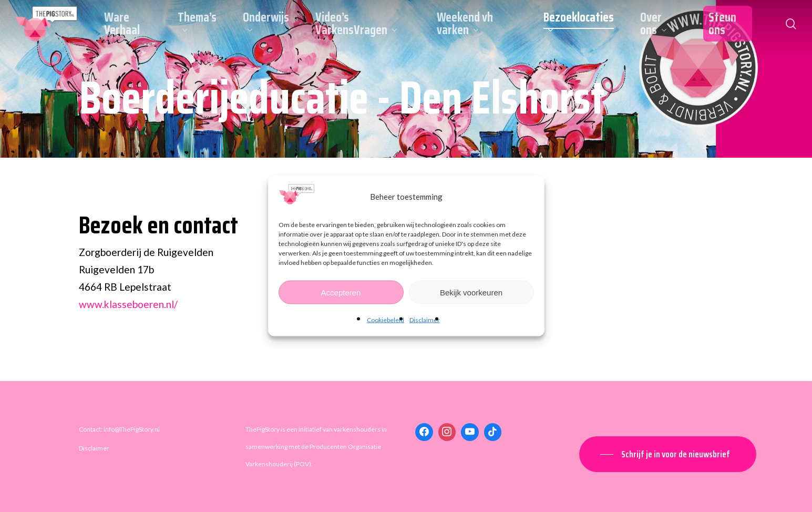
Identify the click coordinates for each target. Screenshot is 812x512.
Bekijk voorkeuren (471, 292)
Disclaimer (425, 320)
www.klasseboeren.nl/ (128, 304)
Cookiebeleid (386, 320)
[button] (668, 454)
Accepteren (341, 292)
